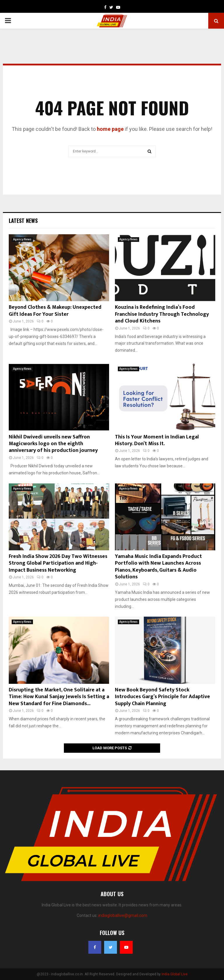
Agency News (22, 239)
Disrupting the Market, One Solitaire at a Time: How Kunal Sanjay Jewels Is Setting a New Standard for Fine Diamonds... (59, 697)
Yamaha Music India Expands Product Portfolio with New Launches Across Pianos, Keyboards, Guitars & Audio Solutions (158, 567)
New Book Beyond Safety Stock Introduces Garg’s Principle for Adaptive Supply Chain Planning (162, 697)
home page (110, 129)
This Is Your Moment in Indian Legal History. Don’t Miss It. (157, 440)
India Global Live (175, 974)
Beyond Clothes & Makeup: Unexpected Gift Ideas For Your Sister (55, 311)
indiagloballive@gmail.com (123, 915)
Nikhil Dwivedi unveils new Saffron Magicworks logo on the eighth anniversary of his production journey (53, 444)
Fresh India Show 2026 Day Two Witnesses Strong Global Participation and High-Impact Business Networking (58, 563)
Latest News (23, 221)
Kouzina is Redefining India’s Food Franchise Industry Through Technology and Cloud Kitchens (162, 314)
